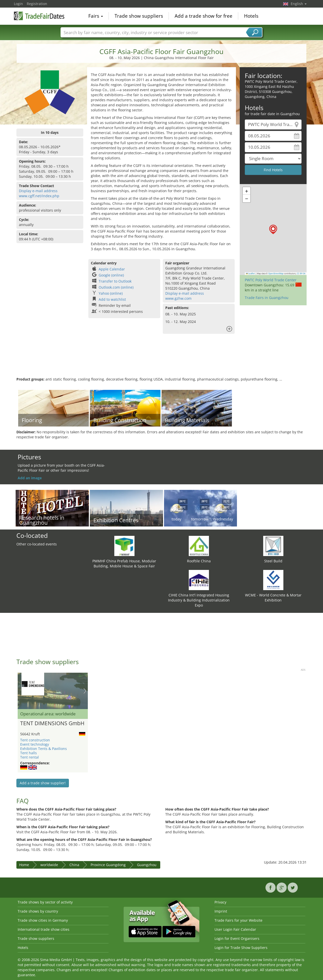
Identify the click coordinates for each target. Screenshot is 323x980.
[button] (273, 229)
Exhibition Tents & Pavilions (44, 749)
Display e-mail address (38, 191)
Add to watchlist (112, 299)
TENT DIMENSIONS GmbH (52, 723)
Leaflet (251, 273)
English (299, 4)
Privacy (220, 902)
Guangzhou (147, 865)
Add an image (30, 478)
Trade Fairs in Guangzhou (267, 298)
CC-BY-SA (301, 273)
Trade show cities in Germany (43, 920)
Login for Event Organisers (237, 938)
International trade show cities (44, 929)
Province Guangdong (108, 865)
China (74, 865)
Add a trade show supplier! (43, 783)
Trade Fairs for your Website (238, 920)
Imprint (221, 911)
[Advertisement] (161, 360)
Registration (37, 4)
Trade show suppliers (139, 16)
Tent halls (29, 753)
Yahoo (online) (111, 293)
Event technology (35, 744)
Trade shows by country (38, 911)
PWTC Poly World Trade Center (271, 280)
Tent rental (30, 757)
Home (24, 865)
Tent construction (35, 740)
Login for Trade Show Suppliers (241, 948)
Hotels (251, 16)
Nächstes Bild (85, 691)
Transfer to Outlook (115, 281)
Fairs (96, 16)
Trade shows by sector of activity (45, 902)
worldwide (49, 865)
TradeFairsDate (39, 16)
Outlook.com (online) (116, 287)
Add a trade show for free (204, 16)
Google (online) (111, 275)
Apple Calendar (112, 269)
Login (18, 4)
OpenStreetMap (276, 273)
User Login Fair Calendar (235, 929)
